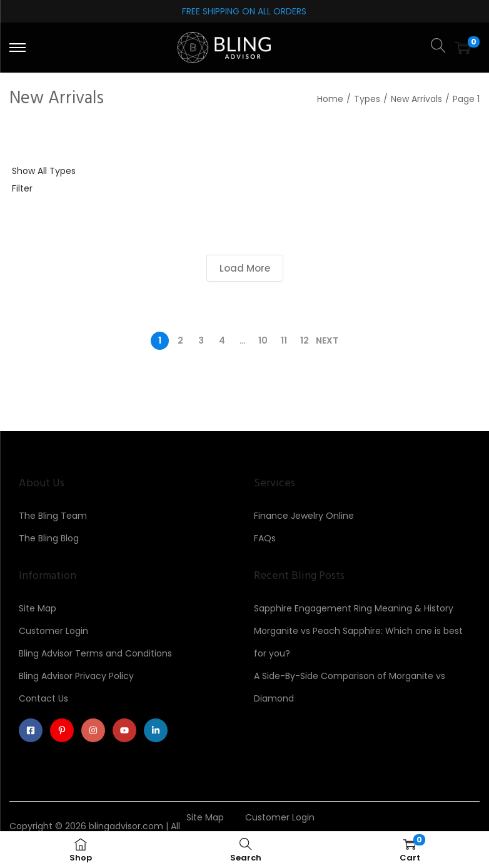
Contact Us (43, 698)
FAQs (265, 538)
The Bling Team (53, 516)
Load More (245, 268)
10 (263, 340)
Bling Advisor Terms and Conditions (95, 653)
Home (330, 99)
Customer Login (53, 631)
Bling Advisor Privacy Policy (76, 676)
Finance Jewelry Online (304, 516)
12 (305, 340)
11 (284, 340)
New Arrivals (416, 99)
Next (327, 340)
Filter (22, 188)
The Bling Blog (49, 538)
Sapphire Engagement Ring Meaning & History (354, 608)
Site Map (38, 608)
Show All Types (44, 171)
